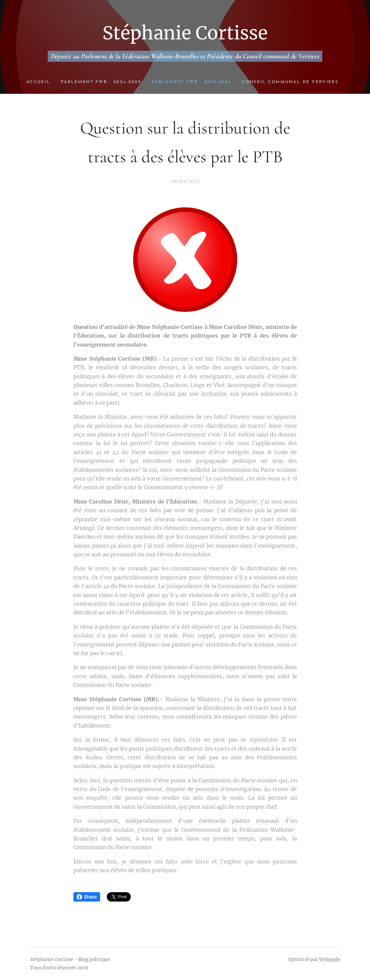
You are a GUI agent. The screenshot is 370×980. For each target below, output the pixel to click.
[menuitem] (73, 82)
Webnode (330, 959)
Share (87, 897)
